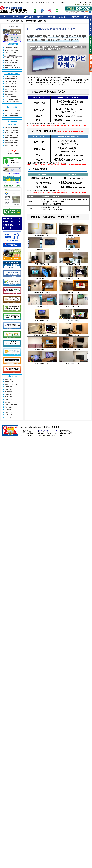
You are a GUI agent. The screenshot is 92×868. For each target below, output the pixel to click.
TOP (6, 17)
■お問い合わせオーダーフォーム (47, 430)
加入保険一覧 (8, 222)
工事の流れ (52, 17)
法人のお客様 (29, 17)
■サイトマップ (64, 436)
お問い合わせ (63, 17)
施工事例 (40, 17)
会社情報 (86, 17)
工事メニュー (17, 17)
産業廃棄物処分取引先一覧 (9, 227)
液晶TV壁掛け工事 (17, 21)
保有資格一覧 (8, 218)
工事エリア (75, 17)
